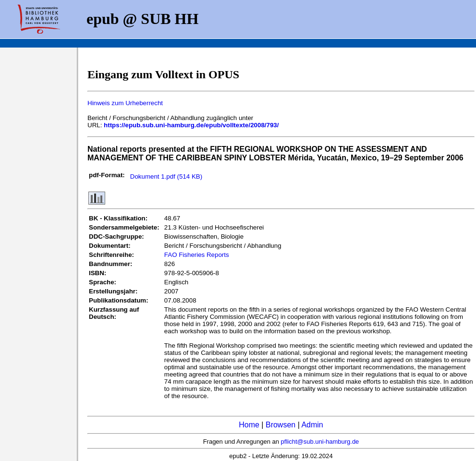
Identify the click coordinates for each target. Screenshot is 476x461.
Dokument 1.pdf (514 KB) (166, 176)
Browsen (281, 425)
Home (249, 425)
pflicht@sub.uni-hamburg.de (320, 442)
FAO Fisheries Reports (197, 255)
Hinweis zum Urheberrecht (125, 103)
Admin (312, 425)
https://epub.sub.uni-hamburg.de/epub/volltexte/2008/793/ (191, 125)
